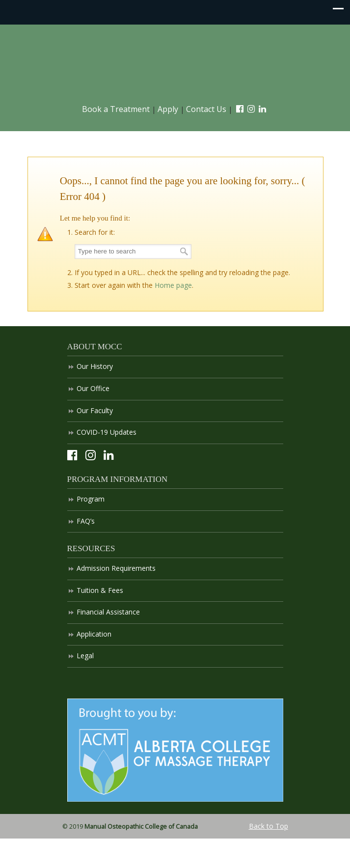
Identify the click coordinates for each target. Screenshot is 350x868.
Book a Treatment (116, 109)
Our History (95, 366)
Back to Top (269, 826)
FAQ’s (86, 521)
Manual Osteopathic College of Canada (175, 64)
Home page (173, 285)
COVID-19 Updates (107, 432)
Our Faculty (95, 410)
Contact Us (206, 109)
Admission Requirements (116, 568)
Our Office (93, 388)
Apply (168, 109)
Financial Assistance (108, 612)
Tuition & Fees (100, 590)
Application (94, 634)
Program (91, 499)
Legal (85, 656)
